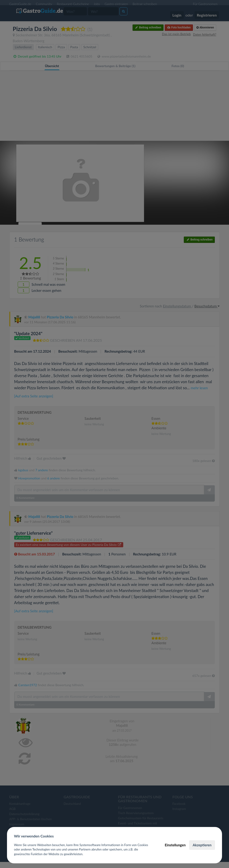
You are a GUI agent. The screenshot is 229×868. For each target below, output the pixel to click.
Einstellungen (175, 845)
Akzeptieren (202, 845)
